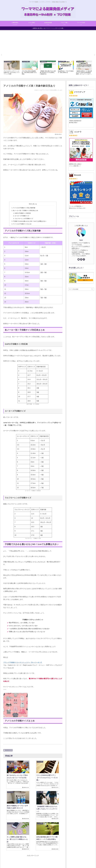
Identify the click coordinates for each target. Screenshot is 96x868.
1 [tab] (44, 79)
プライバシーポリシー (53, 862)
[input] (81, 289)
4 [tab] (52, 79)
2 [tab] (47, 79)
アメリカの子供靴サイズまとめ (22, 224)
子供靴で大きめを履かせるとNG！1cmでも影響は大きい (30, 221)
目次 (30, 204)
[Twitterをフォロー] (81, 259)
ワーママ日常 (8, 750)
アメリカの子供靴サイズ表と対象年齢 (24, 208)
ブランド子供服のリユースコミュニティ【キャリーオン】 (23, 662)
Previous (1, 55)
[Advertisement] (48, 45)
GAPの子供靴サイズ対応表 (23, 213)
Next (95, 55)
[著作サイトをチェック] (79, 259)
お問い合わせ (65, 862)
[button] (92, 289)
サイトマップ (40, 862)
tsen (81, 240)
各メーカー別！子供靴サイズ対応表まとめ (25, 210)
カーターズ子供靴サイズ (22, 216)
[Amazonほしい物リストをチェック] (84, 259)
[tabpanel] (12, 68)
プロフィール (31, 862)
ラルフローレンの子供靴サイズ (24, 219)
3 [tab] (49, 79)
